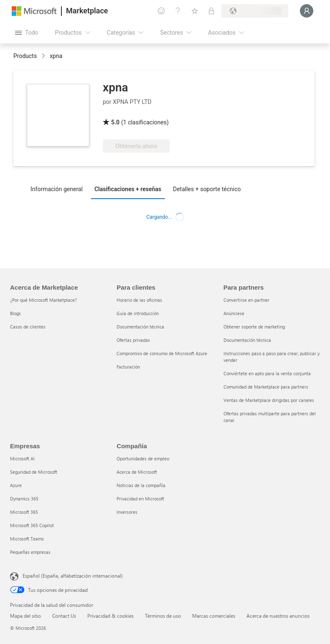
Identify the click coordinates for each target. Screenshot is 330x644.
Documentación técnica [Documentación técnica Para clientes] (140, 327)
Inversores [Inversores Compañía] (127, 512)
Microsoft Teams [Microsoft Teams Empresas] (27, 539)
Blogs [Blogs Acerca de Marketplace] (15, 313)
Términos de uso (163, 616)
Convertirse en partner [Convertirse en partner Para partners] (246, 300)
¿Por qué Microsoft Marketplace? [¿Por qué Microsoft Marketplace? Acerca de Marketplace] (43, 300)
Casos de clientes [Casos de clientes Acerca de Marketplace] (28, 327)
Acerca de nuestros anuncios (278, 616)
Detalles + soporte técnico (207, 189)
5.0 (115, 122)
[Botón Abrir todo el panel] (27, 33)
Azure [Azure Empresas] (16, 485)
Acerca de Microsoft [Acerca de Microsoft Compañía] (137, 472)
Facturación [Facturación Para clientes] (128, 367)
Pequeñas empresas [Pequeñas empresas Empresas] (30, 552)
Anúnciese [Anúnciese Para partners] (234, 313)
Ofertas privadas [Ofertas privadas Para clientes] (133, 340)
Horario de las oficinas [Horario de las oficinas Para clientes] (139, 300)
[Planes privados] (211, 11)
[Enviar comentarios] (161, 11)
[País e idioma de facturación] (255, 11)
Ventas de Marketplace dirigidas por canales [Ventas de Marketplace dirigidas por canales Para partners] (269, 400)
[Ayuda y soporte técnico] (178, 11)
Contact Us (64, 616)
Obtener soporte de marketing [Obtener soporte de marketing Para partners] (254, 327)
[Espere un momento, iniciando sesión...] (307, 11)
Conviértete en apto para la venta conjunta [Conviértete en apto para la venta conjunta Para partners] (267, 373)
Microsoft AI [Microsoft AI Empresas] (22, 458)
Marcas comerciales (214, 616)
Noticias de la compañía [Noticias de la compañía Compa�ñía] (141, 485)
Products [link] (25, 56)
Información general (57, 189)
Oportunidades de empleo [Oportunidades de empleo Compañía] (143, 458)
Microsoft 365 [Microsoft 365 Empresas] (24, 512)
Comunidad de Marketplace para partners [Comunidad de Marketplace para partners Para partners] (266, 387)
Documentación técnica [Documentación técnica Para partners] (247, 340)
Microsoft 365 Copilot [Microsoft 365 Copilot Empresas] (32, 525)
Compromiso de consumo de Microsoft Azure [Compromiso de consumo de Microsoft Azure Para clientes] (162, 353)
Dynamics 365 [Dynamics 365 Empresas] (24, 499)
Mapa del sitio (25, 616)
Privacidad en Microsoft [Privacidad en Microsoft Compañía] (140, 499)
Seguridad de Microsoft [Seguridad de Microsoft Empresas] (34, 472)
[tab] (59, 189)
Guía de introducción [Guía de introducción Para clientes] (138, 313)
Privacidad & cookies (110, 616)
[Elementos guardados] (195, 11)
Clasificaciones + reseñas (128, 189)
